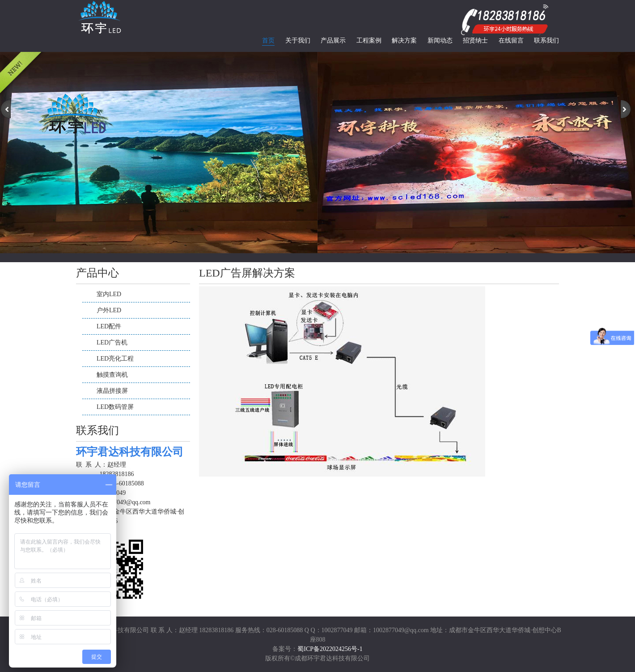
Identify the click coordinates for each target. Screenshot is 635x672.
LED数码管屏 (115, 407)
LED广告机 (112, 342)
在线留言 (511, 40)
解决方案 (404, 40)
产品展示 (333, 40)
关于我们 (298, 40)
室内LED (109, 294)
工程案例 (369, 40)
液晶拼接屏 (112, 391)
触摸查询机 (112, 375)
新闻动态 (440, 40)
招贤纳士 (475, 40)
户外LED (109, 310)
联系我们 (546, 40)
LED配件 (109, 326)
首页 (268, 40)
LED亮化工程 (115, 359)
